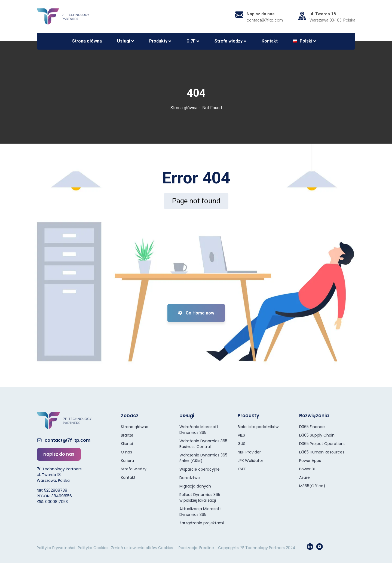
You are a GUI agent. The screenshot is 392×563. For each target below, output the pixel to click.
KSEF (242, 469)
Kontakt (128, 477)
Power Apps (310, 461)
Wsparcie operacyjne (200, 469)
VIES (241, 435)
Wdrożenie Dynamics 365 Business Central (203, 444)
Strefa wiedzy (134, 469)
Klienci (127, 444)
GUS (241, 444)
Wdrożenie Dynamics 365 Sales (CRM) (203, 458)
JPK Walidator (250, 461)
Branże (127, 435)
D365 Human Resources (322, 452)
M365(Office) (312, 486)
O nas (126, 452)
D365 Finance (312, 427)
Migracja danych (195, 486)
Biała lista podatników (258, 427)
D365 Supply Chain (317, 435)
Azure (304, 477)
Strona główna (184, 108)
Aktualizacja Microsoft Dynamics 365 (200, 512)
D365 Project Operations (322, 444)
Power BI (307, 469)
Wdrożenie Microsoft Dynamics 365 (199, 430)
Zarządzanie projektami (202, 523)
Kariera (127, 461)
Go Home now (196, 313)
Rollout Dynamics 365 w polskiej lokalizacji (200, 497)
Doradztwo (190, 478)
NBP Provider (249, 452)
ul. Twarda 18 (323, 14)
